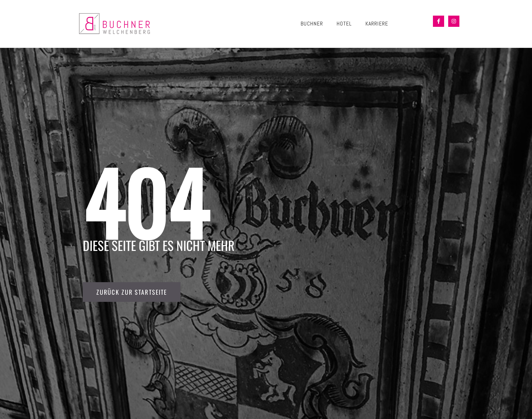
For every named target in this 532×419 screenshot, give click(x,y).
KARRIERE (377, 24)
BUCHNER (312, 24)
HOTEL (344, 24)
